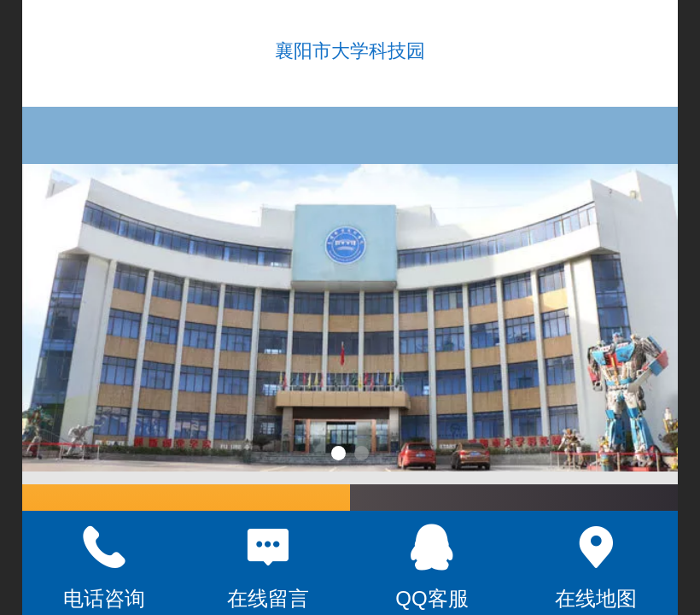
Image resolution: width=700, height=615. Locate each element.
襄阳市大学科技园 (350, 51)
